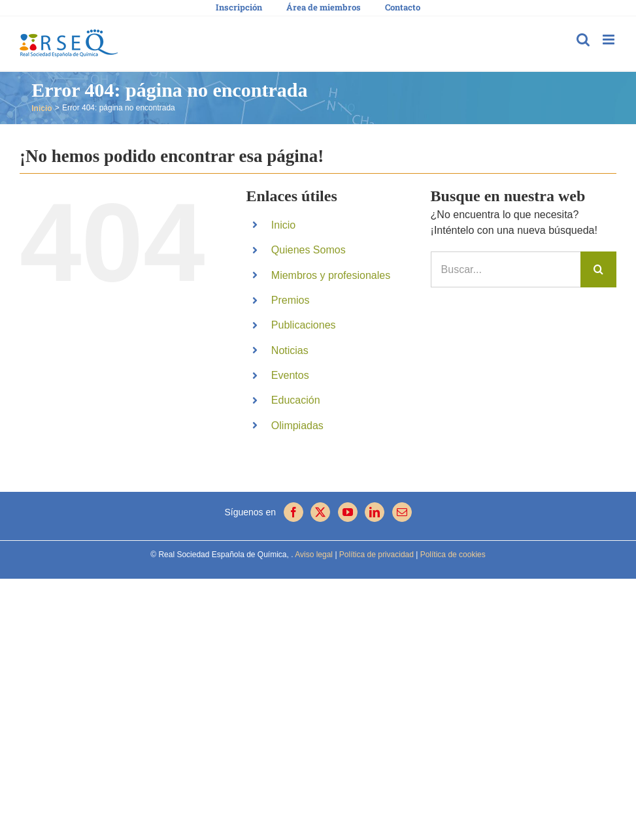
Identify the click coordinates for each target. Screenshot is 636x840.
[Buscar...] (506, 269)
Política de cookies (451, 555)
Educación (296, 400)
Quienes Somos (309, 250)
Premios (291, 300)
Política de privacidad (376, 555)
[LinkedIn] (375, 512)
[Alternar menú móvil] (610, 40)
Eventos (290, 375)
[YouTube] (348, 512)
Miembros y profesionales (331, 275)
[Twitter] (320, 512)
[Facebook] (293, 512)
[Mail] (402, 512)
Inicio (283, 225)
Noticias (290, 350)
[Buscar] (598, 269)
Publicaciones (304, 325)
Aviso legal (314, 555)
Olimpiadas (297, 426)
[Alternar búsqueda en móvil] (583, 40)
